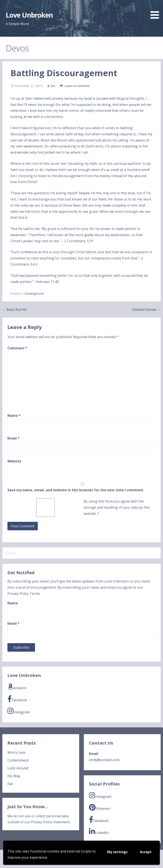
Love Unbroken (29, 15)
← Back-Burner (15, 309)
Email (13, 438)
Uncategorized (34, 293)
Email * (13, 623)
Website (14, 461)
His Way (14, 776)
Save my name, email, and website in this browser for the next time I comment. (76, 490)
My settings (117, 852)
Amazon (17, 687)
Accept (146, 852)
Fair (10, 784)
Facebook (17, 699)
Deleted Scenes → (146, 309)
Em (53, 86)
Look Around (18, 768)
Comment (17, 348)
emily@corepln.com (104, 760)
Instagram (19, 711)
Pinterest (100, 807)
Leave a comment (77, 86)
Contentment (18, 760)
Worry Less (16, 752)
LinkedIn (99, 831)
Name (14, 416)
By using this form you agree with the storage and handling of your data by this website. (117, 507)
